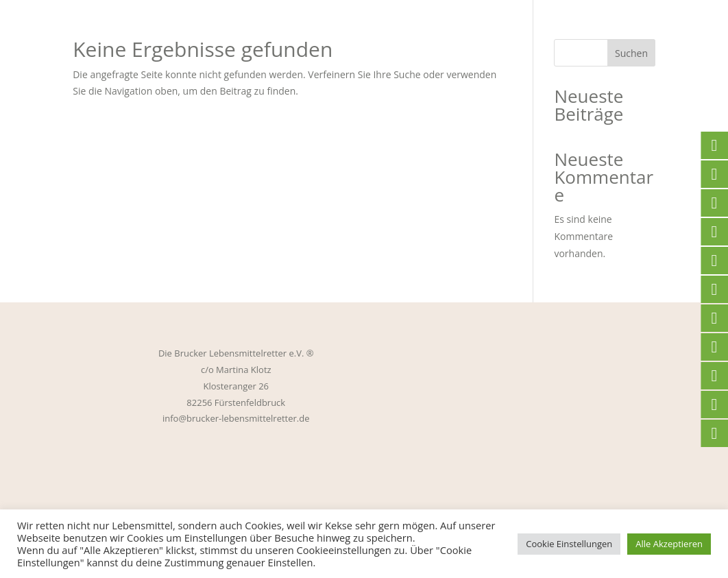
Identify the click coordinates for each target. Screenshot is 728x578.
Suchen (631, 53)
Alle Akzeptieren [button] (669, 544)
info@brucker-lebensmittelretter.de (236, 418)
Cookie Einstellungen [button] (569, 544)
